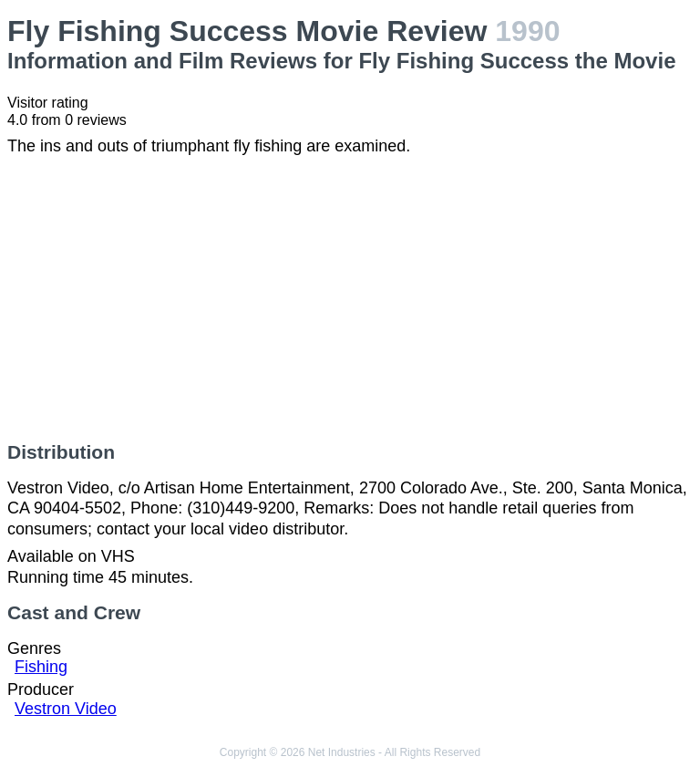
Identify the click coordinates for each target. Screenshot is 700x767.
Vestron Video (66, 709)
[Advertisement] (350, 299)
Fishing (41, 667)
